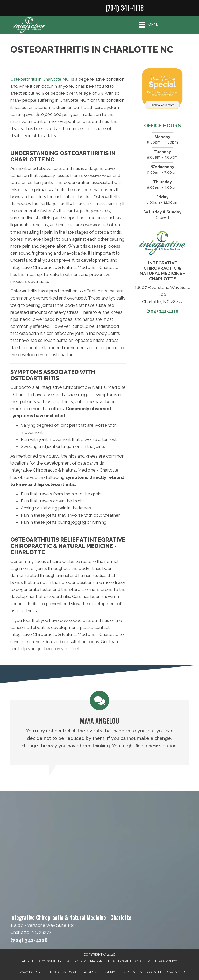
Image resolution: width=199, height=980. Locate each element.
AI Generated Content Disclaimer (155, 972)
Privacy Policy (27, 972)
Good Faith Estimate (101, 972)
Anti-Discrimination (85, 961)
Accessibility (50, 961)
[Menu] (149, 25)
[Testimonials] (99, 728)
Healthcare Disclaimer (129, 961)
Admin (27, 961)
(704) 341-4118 (125, 8)
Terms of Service (62, 972)
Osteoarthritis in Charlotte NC (40, 79)
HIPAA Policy (166, 961)
